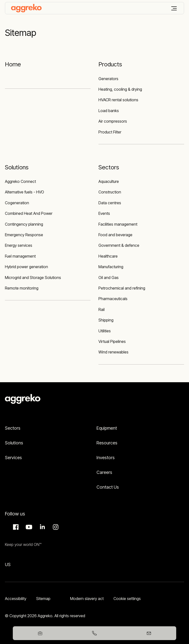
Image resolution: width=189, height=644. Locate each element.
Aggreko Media (28, 527)
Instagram (55, 527)
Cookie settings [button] (127, 599)
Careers (104, 472)
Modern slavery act (87, 599)
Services (13, 458)
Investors (106, 458)
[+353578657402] (94, 633)
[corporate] (26, 8)
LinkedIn (42, 527)
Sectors (13, 428)
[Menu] (174, 8)
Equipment (107, 428)
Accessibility (16, 599)
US (8, 564)
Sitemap (43, 599)
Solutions (14, 443)
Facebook (15, 527)
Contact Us (108, 487)
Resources (107, 443)
